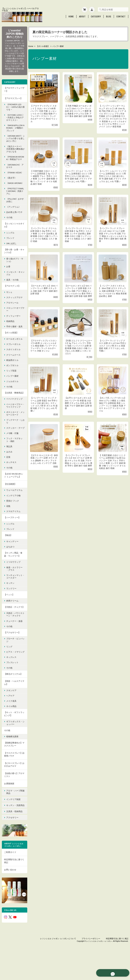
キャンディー (12, 561)
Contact (121, 16)
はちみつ (10, 566)
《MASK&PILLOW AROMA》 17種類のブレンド (14, 132)
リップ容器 (11, 382)
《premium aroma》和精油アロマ (14, 163)
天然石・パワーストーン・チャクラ (14, 637)
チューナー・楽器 (14, 644)
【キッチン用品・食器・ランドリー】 (13, 574)
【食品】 (8, 555)
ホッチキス (11, 482)
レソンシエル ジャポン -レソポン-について (58, 962)
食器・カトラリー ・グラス (14, 588)
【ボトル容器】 (43, 46)
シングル (10, 244)
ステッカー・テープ (14, 446)
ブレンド (10, 250)
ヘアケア (10, 721)
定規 (8, 477)
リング (9, 669)
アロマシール (12, 314)
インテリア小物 (13, 515)
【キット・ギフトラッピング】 (13, 739)
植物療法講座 (12, 762)
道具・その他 (12, 291)
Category (96, 16)
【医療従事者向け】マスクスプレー (13, 770)
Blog (109, 16)
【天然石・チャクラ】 (12, 628)
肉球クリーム (12, 621)
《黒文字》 (11, 187)
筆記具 (9, 466)
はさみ (9, 471)
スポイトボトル (13, 361)
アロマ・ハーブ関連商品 (14, 817)
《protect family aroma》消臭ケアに (14, 203)
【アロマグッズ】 (12, 298)
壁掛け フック (12, 520)
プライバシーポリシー (91, 962)
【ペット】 (9, 614)
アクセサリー (12, 842)
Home (71, 16)
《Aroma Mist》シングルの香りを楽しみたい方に (14, 142)
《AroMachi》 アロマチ (13, 172)
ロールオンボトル (14, 350)
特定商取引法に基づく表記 (13, 887)
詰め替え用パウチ (14, 224)
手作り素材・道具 (14, 338)
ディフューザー (13, 327)
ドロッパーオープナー (14, 321)
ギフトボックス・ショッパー (14, 748)
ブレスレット (12, 688)
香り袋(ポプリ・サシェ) (14, 272)
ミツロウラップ (13, 582)
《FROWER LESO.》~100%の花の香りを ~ (14, 108)
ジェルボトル (12, 393)
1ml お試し (11, 255)
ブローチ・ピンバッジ (14, 663)
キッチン (10, 603)
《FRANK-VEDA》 (13, 180)
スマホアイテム (13, 531)
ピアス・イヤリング (14, 676)
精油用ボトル (12, 372)
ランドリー (11, 608)
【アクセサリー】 (12, 655)
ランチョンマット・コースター (13, 596)
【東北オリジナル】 (13, 699)
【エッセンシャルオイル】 (13, 237)
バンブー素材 (12, 388)
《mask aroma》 (13, 194)
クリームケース (13, 366)
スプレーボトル (13, 356)
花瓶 (8, 526)
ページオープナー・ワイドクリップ (14, 421)
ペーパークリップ (14, 413)
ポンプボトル (12, 377)
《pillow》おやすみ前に (14, 212)
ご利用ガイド (10, 878)
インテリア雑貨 (13, 823)
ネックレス (11, 682)
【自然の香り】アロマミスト (13, 800)
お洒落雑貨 (9, 809)
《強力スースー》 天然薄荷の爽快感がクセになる (14, 153)
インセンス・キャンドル (14, 285)
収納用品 (10, 333)
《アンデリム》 (13, 218)
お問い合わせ (10, 895)
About (82, 16)
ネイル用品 (11, 732)
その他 (9, 229)
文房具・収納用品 (14, 836)
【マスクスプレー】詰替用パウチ (13, 780)
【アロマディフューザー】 (13, 91)
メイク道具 (11, 726)
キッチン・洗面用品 (14, 830)
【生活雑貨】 (10, 504)
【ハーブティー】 (12, 537)
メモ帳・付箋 (12, 453)
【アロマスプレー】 (13, 99)
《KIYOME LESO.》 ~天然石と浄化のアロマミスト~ (14, 120)
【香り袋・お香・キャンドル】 (13, 263)
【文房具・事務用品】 (12, 406)
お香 (8, 278)
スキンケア (11, 716)
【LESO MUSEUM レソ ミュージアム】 (14, 495)
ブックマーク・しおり (14, 439)
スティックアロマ (14, 309)
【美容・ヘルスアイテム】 (13, 708)
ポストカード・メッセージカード (14, 431)
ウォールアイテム (14, 510)
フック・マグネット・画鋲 (14, 460)
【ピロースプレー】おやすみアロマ (13, 790)
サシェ (9, 304)
